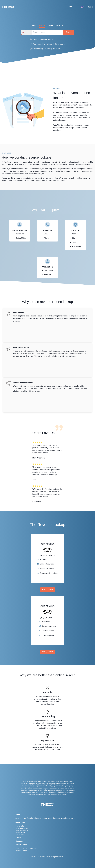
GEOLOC (60, 25)
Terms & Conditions (22, 828)
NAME (34, 25)
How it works (20, 826)
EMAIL (51, 25)
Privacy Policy (20, 833)
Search (69, 32)
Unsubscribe (20, 835)
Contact (18, 837)
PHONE (42, 25)
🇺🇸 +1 (24, 32)
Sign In (91, 7)
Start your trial (47, 589)
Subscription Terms (22, 830)
